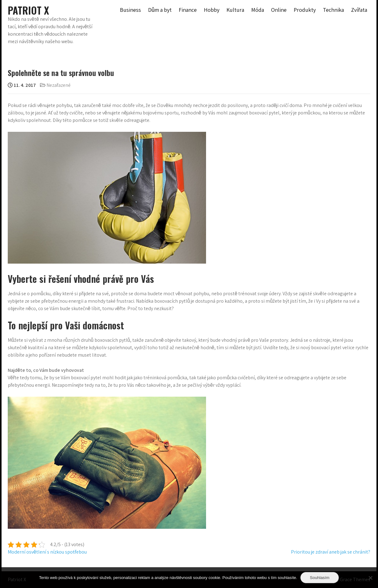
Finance (188, 10)
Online (279, 10)
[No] (370, 578)
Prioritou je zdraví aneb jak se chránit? (331, 552)
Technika (333, 10)
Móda (258, 10)
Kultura (235, 10)
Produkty (305, 10)
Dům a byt (160, 10)
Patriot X (28, 10)
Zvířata (359, 10)
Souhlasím (320, 578)
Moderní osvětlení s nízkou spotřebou (47, 552)
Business (130, 10)
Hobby (212, 10)
